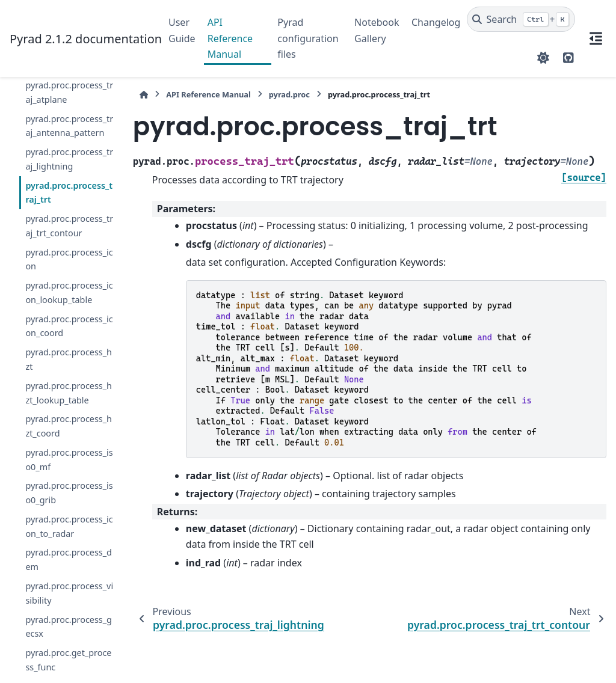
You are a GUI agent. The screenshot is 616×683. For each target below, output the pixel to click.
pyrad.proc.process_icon (69, 259)
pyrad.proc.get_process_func (68, 660)
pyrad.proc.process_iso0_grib (69, 493)
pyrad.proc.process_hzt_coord (69, 426)
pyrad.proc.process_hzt (69, 359)
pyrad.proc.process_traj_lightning (69, 159)
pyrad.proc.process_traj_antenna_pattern (69, 126)
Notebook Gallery (377, 30)
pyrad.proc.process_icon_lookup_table (69, 292)
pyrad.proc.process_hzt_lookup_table (69, 393)
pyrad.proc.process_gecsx (69, 627)
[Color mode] (543, 58)
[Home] (144, 95)
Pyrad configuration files (308, 38)
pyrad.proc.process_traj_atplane (69, 92)
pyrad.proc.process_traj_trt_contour (69, 226)
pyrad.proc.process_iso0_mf (69, 460)
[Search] (521, 19)
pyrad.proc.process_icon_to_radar (69, 526)
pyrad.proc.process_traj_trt (69, 193)
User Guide (182, 30)
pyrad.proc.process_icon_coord (69, 326)
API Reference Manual (230, 38)
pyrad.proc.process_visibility (69, 593)
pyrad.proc (289, 94)
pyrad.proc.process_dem (69, 559)
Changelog (436, 22)
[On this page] (596, 38)
